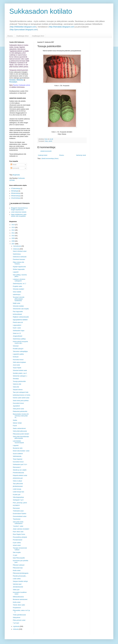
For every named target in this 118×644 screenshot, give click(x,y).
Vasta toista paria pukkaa (21, 401)
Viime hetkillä (17, 292)
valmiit (50, 141)
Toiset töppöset (18, 459)
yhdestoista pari (18, 478)
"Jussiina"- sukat (18, 526)
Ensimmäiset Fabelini (20, 514)
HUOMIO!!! (16, 505)
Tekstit (13, 165)
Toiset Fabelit (17, 368)
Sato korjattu (17, 552)
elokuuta (16, 629)
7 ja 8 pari (16, 623)
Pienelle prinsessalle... (20, 576)
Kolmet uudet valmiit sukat (21, 398)
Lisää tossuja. (17, 489)
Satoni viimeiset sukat (20, 251)
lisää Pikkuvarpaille (19, 558)
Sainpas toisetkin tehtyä (20, 581)
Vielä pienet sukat (18, 409)
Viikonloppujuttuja (18, 497)
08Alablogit (15, 191)
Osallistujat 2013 (38, 36)
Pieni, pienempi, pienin (20, 503)
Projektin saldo (17, 286)
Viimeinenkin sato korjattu (21, 309)
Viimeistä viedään (18, 306)
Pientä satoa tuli (18, 322)
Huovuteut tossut (18, 360)
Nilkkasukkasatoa (18, 597)
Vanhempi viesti (81, 155)
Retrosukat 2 (17, 467)
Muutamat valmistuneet (20, 599)
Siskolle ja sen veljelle (20, 470)
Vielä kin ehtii (17, 384)
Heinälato (13, 80)
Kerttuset (16, 357)
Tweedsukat (17, 519)
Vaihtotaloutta (17, 456)
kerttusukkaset (17, 314)
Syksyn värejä (17, 423)
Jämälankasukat (18, 587)
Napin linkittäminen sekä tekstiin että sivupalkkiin (19, 215)
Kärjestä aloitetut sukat (20, 475)
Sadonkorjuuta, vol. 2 (19, 284)
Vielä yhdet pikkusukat (20, 431)
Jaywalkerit (16, 406)
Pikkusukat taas (18, 568)
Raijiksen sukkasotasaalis (21, 317)
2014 (13, 225)
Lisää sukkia (17, 579)
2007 (13, 244)
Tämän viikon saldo (19, 605)
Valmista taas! (17, 584)
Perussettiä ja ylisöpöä (20, 537)
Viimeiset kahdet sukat (20, 370)
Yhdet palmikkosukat (19, 615)
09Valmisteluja (16, 196)
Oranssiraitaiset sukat (20, 516)
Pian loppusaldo (18, 312)
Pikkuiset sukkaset (19, 565)
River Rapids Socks (19, 534)
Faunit (15, 426)
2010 (13, 236)
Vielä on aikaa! (17, 481)
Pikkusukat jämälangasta (21, 573)
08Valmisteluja (16, 193)
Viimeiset (16, 346)
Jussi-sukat (16, 365)
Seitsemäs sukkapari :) (20, 376)
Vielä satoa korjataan (19, 362)
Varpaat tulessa (18, 390)
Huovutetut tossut (18, 403)
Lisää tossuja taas (18, 492)
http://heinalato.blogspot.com (62, 27)
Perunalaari (13, 82)
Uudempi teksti (43, 155)
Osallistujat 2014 (22, 36)
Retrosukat (16, 508)
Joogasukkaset (18, 336)
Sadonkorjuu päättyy (19, 339)
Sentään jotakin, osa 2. (20, 373)
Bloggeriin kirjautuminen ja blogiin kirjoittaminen (19, 209)
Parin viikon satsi (18, 532)
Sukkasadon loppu (19, 331)
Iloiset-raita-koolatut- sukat (21, 451)
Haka (46, 141)
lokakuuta (16, 249)
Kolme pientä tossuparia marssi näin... (20, 342)
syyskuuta (17, 626)
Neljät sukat (17, 303)
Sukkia (15, 420)
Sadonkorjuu (17, 254)
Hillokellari (20, 80)
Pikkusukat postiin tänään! (21, 434)
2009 (13, 238)
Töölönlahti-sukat (18, 511)
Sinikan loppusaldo (19, 269)
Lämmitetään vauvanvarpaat (18, 442)
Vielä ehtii (16, 387)
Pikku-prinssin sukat (19, 620)
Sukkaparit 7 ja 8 (18, 500)
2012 (13, 230)
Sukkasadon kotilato (41, 11)
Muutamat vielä (18, 448)
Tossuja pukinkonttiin (19, 381)
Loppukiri (16, 272)
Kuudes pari (17, 495)
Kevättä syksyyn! (18, 349)
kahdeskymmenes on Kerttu (22, 395)
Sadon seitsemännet (19, 428)
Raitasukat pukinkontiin (20, 411)
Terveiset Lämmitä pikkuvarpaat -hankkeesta (19, 299)
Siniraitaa (16, 379)
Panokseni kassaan (19, 259)
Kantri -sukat (17, 328)
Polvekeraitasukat (18, 473)
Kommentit (15, 168)
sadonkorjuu (17, 295)
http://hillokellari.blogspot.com (23, 27)
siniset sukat (17, 545)
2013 (13, 227)
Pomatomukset (18, 540)
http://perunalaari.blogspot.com (24, 30)
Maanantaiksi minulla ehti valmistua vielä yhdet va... (21, 416)
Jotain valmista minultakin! (21, 529)
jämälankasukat (18, 486)
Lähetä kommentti (46, 151)
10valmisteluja (16, 198)
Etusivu (10, 36)
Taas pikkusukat (18, 484)
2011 (13, 233)
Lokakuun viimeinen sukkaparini (19, 280)
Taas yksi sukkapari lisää (21, 392)
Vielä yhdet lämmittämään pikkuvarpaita (21, 437)
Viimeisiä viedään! (19, 289)
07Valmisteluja (16, 188)
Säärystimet (17, 618)
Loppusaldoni (17, 325)
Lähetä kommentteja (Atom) (50, 159)
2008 (13, 241)
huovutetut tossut (18, 462)
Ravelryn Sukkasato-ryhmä (21, 85)
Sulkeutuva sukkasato (20, 257)
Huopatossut (17, 608)
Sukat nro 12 (17, 333)
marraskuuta (17, 246)
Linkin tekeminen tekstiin (19, 212)
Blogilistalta (16, 175)
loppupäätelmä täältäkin (20, 320)
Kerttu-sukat (17, 571)
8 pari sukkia (17, 543)
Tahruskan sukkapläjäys (20, 351)
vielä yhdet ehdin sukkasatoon (18, 523)
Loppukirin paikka (18, 354)
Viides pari (16, 590)
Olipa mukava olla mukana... (18, 263)
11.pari (15, 555)
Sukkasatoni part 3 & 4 (20, 464)
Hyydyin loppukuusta (19, 267)
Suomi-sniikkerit (18, 454)
